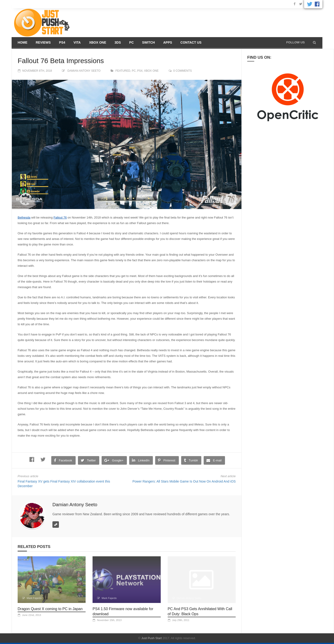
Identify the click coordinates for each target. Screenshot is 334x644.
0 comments (183, 71)
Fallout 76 (60, 217)
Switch (149, 42)
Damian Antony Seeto (84, 71)
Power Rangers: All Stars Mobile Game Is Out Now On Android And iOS (184, 481)
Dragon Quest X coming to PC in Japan (50, 609)
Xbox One (98, 42)
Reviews (43, 42)
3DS (118, 42)
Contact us (191, 42)
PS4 (62, 42)
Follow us (295, 42)
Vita (77, 42)
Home (22, 42)
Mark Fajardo (34, 598)
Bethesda (24, 217)
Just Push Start (151, 638)
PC (131, 42)
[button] (314, 42)
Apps (168, 42)
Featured (123, 71)
